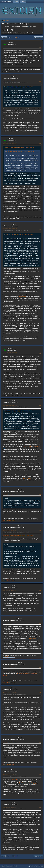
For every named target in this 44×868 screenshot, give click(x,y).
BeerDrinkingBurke (9, 491)
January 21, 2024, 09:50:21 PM (9, 807)
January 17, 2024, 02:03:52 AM (9, 667)
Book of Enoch (27, 478)
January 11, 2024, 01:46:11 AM (9, 623)
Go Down (4, 38)
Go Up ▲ (41, 866)
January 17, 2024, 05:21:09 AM (9, 692)
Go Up (3, 856)
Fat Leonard (15, 780)
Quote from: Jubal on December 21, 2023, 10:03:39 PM (19, 87)
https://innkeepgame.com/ (9, 520)
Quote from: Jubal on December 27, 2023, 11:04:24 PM (19, 411)
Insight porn (23, 297)
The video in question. (32, 638)
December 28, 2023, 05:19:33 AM (10, 405)
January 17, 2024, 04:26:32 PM (9, 774)
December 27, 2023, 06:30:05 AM (10, 229)
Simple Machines (13, 866)
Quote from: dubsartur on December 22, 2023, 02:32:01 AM (20, 147)
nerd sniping (28, 446)
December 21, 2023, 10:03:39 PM (10, 47)
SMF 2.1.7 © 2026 (5, 866)
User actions (38, 38)
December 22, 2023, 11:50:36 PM (10, 143)
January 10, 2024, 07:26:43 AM (9, 530)
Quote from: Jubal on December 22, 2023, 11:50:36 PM (19, 235)
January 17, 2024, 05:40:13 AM (9, 742)
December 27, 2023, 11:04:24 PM (10, 353)
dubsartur (6, 78)
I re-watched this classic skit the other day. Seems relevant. (19, 536)
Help (29, 866)
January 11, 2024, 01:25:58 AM (9, 590)
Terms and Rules (35, 866)
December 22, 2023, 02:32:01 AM (10, 81)
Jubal (5, 44)
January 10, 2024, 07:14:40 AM (9, 494)
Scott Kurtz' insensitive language (28, 783)
